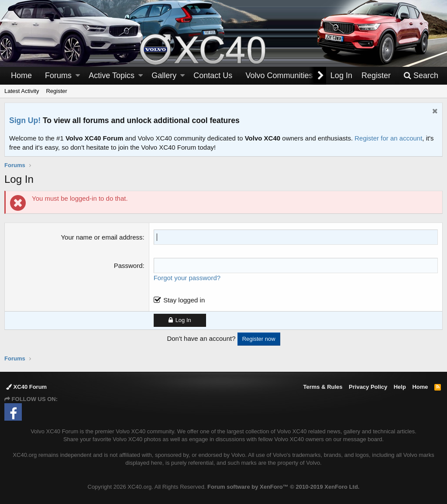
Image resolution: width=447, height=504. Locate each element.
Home (21, 75)
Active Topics (112, 75)
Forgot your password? (187, 278)
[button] (78, 76)
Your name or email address (101, 237)
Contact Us (213, 75)
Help (400, 387)
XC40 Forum (26, 387)
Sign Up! (25, 120)
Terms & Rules (323, 387)
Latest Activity (22, 91)
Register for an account (388, 138)
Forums (58, 75)
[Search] (421, 76)
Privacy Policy (368, 387)
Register (56, 91)
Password (128, 266)
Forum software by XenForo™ (283, 487)
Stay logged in (184, 300)
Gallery (164, 75)
